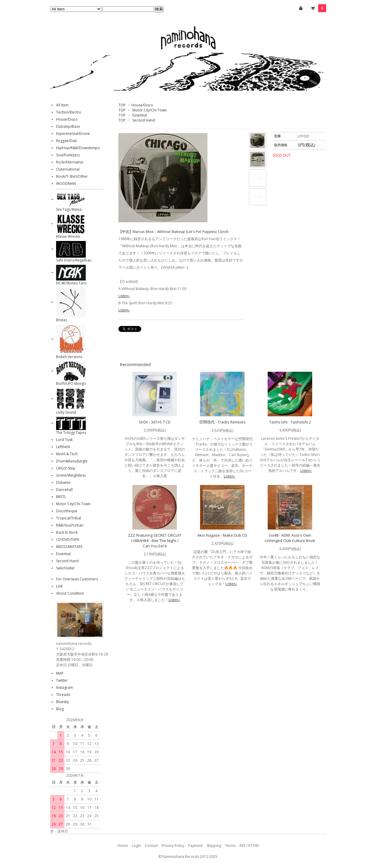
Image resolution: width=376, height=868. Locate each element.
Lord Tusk (64, 440)
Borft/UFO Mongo (71, 383)
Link (59, 586)
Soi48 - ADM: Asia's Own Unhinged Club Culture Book (290, 538)
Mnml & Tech (67, 454)
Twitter (62, 680)
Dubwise (63, 482)
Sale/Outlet (65, 568)
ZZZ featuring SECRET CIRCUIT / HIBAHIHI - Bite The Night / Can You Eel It (155, 541)
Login (136, 846)
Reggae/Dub (66, 141)
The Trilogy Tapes (71, 433)
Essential (140, 115)
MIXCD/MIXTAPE (69, 547)
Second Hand (144, 120)
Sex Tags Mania (69, 209)
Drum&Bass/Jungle (72, 461)
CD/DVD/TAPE (68, 539)
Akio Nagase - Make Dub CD (222, 535)
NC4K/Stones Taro (71, 283)
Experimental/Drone (73, 134)
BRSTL (61, 497)
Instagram (65, 687)
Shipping (214, 846)
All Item (62, 105)
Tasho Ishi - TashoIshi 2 (290, 422)
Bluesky (62, 702)
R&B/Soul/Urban (70, 525)
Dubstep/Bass (68, 126)
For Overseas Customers (77, 579)
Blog (60, 709)
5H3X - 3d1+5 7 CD (155, 422)
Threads (63, 695)
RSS (242, 846)
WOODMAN (66, 183)
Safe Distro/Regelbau (74, 260)
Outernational (68, 169)
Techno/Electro (69, 112)
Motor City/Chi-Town (150, 110)
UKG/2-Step (66, 468)
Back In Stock (67, 532)
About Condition (70, 593)
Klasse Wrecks (68, 236)
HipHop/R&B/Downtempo (78, 148)
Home (123, 846)
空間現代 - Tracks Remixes (222, 422)
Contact (151, 846)
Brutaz (62, 320)
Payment (195, 846)
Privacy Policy (173, 846)
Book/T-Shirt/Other (72, 176)
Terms (230, 846)
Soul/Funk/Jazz (68, 155)
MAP (60, 673)
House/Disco (142, 105)
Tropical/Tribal (69, 518)
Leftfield (63, 447)
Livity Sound (66, 412)
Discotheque (67, 511)
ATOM (253, 846)
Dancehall (64, 490)
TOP (122, 105)
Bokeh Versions (69, 357)
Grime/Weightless (71, 475)
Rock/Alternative (70, 162)
